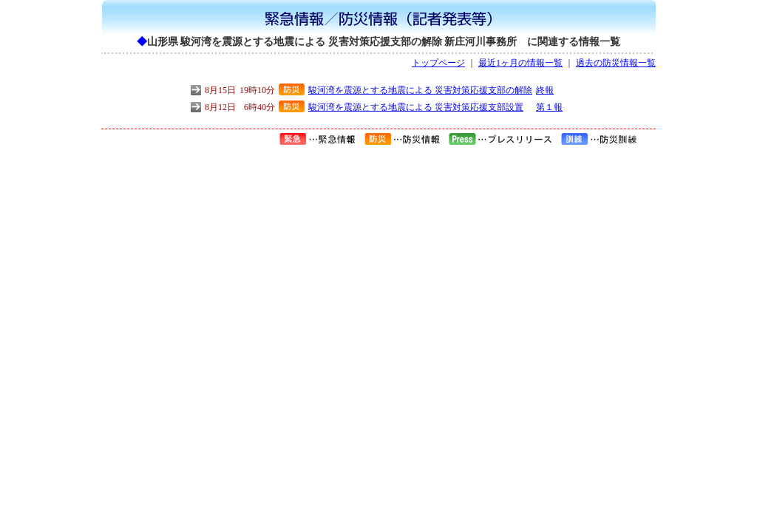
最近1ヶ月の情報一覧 (520, 63)
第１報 (549, 107)
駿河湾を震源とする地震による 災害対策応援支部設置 (416, 107)
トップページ (438, 63)
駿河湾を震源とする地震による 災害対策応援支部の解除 (420, 90)
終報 (545, 90)
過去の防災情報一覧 (616, 63)
